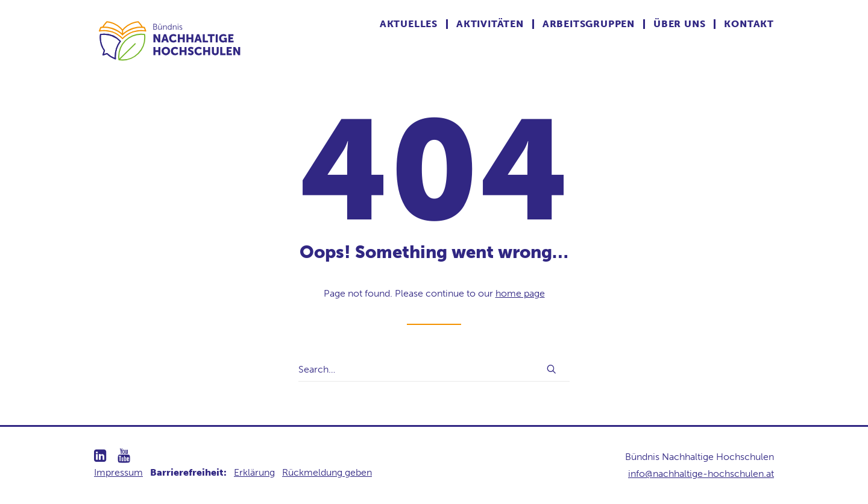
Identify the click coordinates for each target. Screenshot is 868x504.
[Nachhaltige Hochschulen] (171, 40)
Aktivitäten (490, 24)
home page (520, 293)
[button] (552, 369)
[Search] (434, 370)
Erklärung (254, 472)
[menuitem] (414, 24)
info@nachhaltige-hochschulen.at (701, 474)
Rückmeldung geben (327, 472)
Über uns (679, 24)
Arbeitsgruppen (589, 24)
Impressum (118, 472)
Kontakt (749, 24)
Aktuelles (409, 24)
